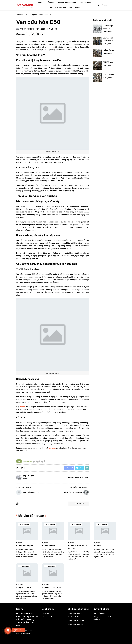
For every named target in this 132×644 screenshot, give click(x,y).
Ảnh (70, 8)
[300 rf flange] (97, 77)
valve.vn (52, 448)
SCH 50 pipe (108, 62)
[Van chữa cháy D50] (27, 531)
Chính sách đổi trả (75, 617)
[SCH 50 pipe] (97, 65)
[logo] (25, 5)
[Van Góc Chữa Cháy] (53, 573)
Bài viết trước (24, 488)
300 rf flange (108, 74)
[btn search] (98, 5)
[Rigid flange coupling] (97, 29)
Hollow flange (109, 50)
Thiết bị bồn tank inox (57, 8)
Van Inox (41, 3)
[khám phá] (51, 47)
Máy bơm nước (85, 3)
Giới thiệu (46, 613)
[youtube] (87, 477)
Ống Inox (51, 3)
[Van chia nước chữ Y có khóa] (79, 531)
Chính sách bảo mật (75, 624)
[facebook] (76, 477)
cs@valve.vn (26, 633)
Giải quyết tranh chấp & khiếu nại (102, 618)
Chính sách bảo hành (76, 613)
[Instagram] (85, 477)
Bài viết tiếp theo (79, 488)
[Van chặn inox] (53, 531)
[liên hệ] (23, 407)
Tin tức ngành (24, 524)
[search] (105, 5)
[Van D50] (105, 531)
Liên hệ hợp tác (48, 617)
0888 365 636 (28, 630)
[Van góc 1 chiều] (27, 573)
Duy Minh (30, 29)
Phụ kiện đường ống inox (67, 3)
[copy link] (43, 34)
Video (77, 8)
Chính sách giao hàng (76, 621)
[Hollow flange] (97, 53)
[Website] (78, 477)
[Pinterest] (83, 477)
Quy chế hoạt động (101, 613)
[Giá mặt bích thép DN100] (97, 41)
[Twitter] (80, 477)
